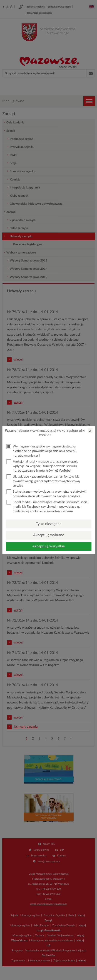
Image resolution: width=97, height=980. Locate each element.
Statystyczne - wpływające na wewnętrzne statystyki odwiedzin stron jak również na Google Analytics (46, 494)
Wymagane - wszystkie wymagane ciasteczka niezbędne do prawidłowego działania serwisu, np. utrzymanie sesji (42, 451)
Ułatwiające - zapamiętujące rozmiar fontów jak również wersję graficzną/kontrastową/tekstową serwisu (43, 481)
